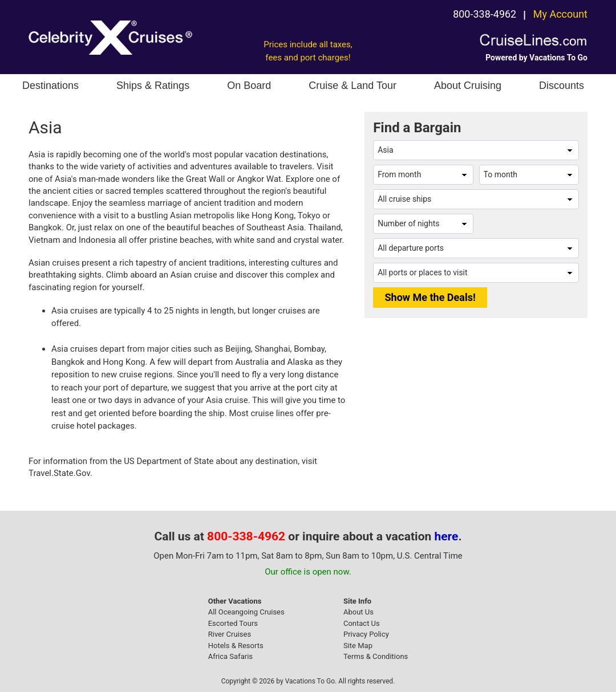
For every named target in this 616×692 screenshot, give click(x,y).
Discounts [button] (562, 86)
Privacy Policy (366, 634)
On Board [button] (249, 86)
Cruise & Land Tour (352, 86)
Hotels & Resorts (236, 646)
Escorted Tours (233, 623)
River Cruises (230, 634)
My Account (560, 14)
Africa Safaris (230, 656)
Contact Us (362, 623)
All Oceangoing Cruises (246, 612)
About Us (358, 612)
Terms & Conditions (376, 656)
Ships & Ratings (153, 86)
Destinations (50, 86)
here (447, 536)
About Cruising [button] (468, 86)
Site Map (358, 646)
